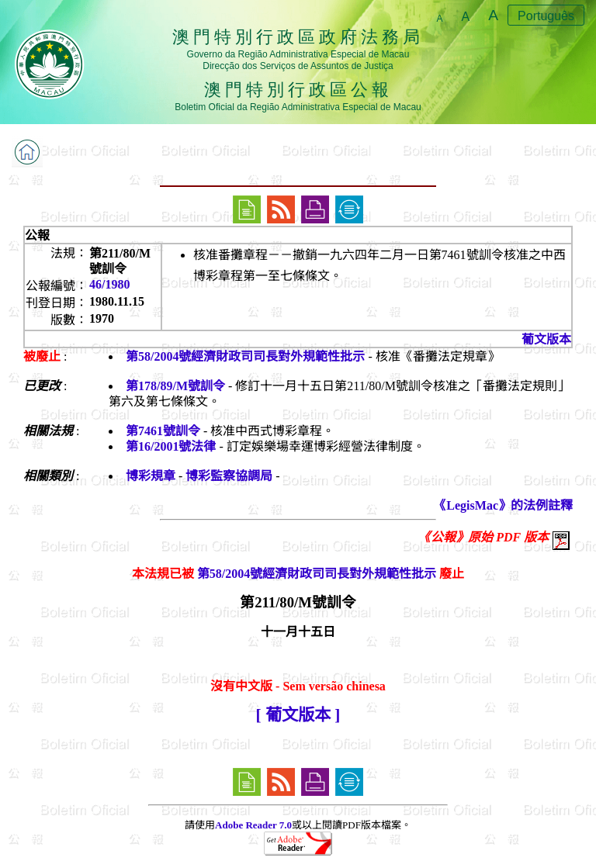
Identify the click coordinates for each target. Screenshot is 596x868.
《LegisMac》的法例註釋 (503, 505)
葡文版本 (546, 339)
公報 (37, 235)
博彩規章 (151, 476)
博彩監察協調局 (229, 476)
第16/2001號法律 (171, 446)
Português (546, 16)
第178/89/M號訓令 (175, 386)
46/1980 (109, 284)
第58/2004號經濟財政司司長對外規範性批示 (245, 356)
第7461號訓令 (163, 431)
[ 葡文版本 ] (298, 715)
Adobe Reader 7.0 (253, 825)
